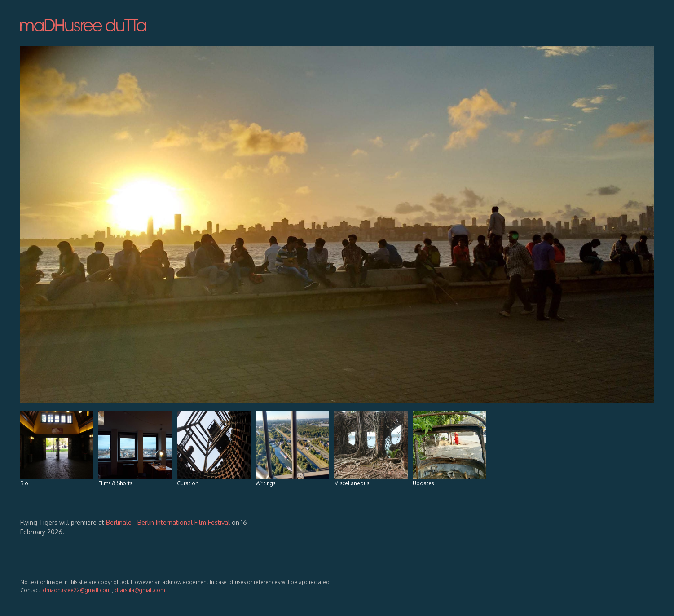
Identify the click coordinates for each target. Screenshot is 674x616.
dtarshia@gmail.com (140, 590)
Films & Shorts (135, 449)
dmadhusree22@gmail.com (77, 590)
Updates (449, 449)
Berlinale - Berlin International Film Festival (169, 522)
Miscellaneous (371, 449)
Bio (57, 449)
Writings (292, 449)
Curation (214, 449)
